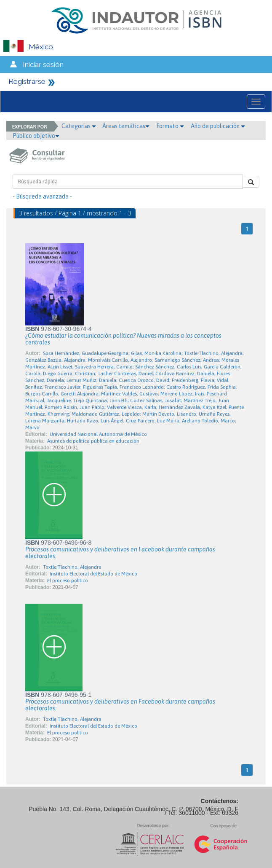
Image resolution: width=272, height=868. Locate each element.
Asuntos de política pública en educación (93, 441)
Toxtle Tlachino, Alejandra (72, 567)
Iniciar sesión (43, 64)
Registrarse (27, 81)
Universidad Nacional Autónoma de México (98, 434)
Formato (170, 126)
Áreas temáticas (126, 126)
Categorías (79, 126)
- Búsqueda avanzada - (42, 196)
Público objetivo (36, 136)
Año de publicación (218, 126)
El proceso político (68, 580)
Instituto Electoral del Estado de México (93, 574)
